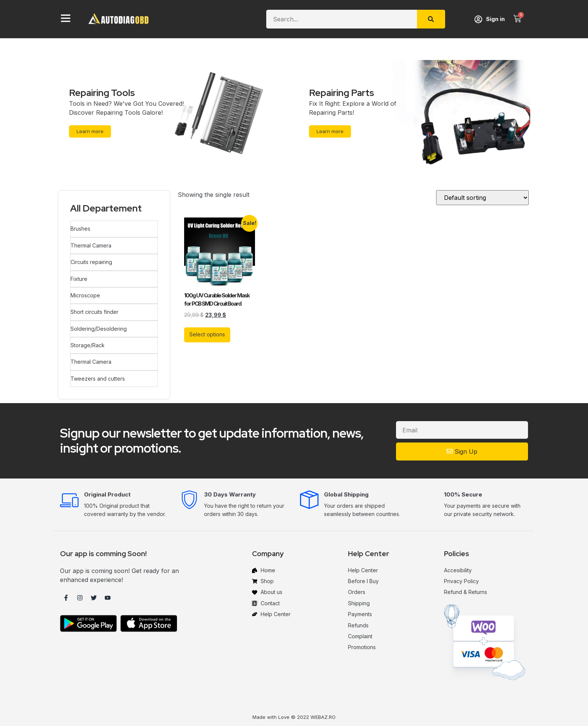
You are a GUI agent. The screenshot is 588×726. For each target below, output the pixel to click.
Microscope (85, 294)
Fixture (79, 278)
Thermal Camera (91, 245)
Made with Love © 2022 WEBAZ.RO (294, 714)
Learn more (91, 131)
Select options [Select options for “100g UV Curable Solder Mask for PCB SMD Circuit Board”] (207, 335)
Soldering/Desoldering (98, 326)
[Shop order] (482, 198)
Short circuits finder (94, 310)
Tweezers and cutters (97, 375)
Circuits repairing (91, 261)
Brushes (80, 229)
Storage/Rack (87, 343)
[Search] (431, 19)
